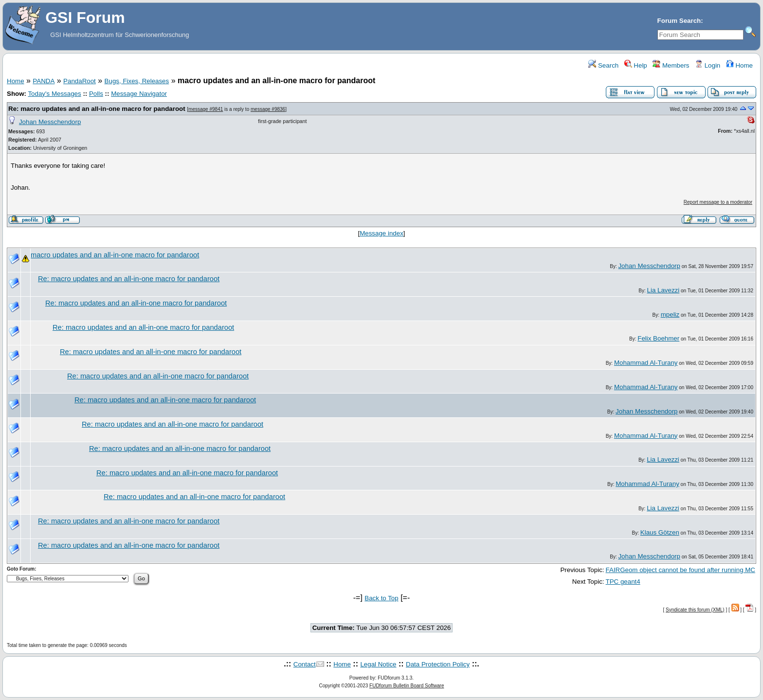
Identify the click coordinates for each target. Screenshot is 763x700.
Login (708, 65)
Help (636, 65)
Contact (305, 664)
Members (671, 65)
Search (603, 65)
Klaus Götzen (660, 532)
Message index (381, 233)
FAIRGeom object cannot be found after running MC (681, 570)
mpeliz (670, 314)
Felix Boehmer (658, 338)
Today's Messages (54, 94)
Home (739, 65)
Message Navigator (139, 94)
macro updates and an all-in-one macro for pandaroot (115, 255)
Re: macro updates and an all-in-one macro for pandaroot (97, 109)
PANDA (44, 81)
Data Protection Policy (438, 664)
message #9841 (206, 109)
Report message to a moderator (718, 202)
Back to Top (381, 598)
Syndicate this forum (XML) (695, 610)
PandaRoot (80, 81)
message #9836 (268, 109)
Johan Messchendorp (50, 122)
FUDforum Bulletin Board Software (407, 686)
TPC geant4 (623, 582)
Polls (96, 94)
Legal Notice (378, 664)
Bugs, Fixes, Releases (137, 81)
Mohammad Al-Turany (646, 363)
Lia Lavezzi (663, 290)
